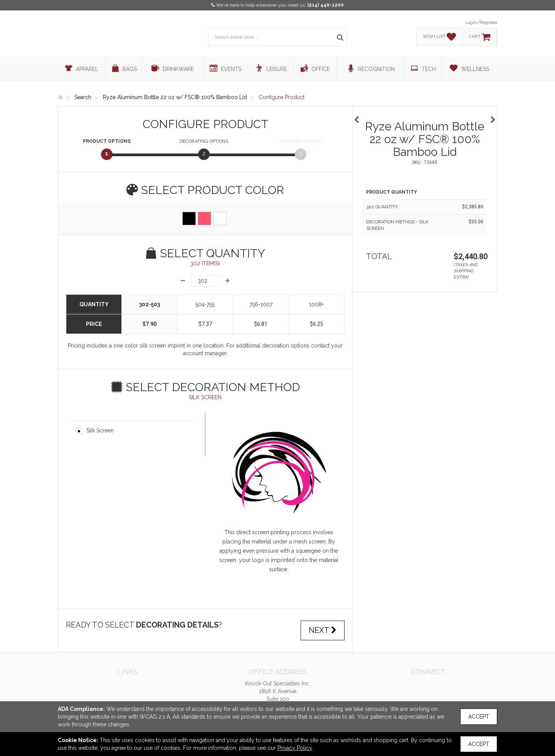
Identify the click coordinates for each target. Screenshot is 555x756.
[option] (425, 116)
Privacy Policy (295, 748)
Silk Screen (100, 430)
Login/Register (481, 22)
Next (323, 630)
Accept (479, 717)
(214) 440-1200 (325, 5)
